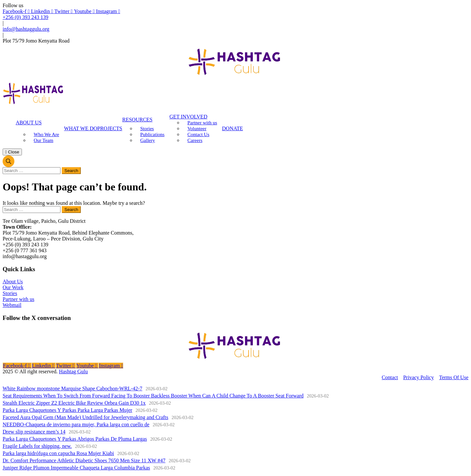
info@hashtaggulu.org (26, 29)
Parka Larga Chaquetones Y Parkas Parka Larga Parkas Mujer (67, 410)
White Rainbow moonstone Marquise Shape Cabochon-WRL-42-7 (72, 388)
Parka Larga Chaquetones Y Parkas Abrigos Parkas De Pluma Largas (75, 439)
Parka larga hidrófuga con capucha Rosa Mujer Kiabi (58, 453)
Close (12, 152)
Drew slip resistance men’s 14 (34, 432)
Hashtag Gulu (73, 371)
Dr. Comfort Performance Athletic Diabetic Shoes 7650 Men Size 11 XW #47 (84, 460)
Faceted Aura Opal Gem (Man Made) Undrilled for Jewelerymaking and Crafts (86, 417)
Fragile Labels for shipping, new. (37, 446)
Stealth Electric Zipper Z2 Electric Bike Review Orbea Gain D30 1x (74, 403)
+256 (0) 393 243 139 (26, 17)
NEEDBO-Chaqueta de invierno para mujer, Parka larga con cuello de (76, 424)
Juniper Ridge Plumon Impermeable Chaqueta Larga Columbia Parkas (76, 468)
